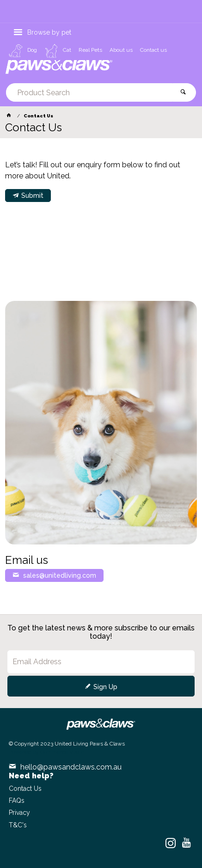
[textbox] (89, 92)
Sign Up (105, 687)
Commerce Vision (62, 752)
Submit (32, 196)
